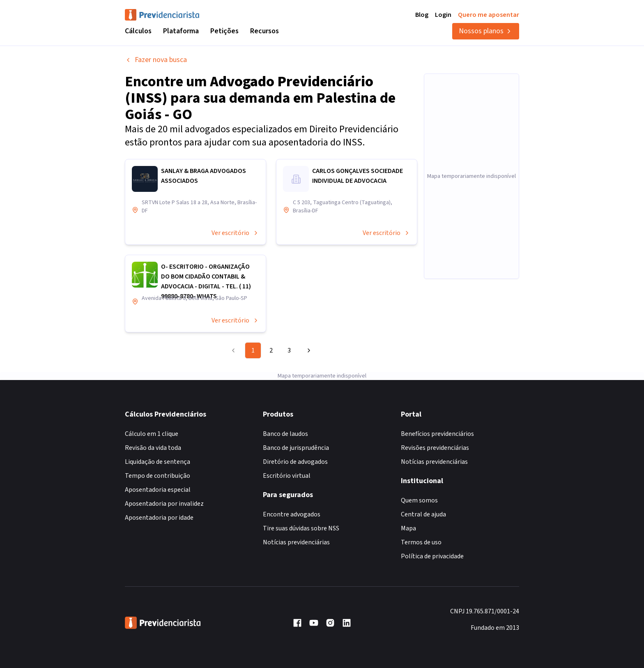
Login (443, 15)
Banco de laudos (285, 434)
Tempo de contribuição (158, 476)
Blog (422, 15)
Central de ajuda (423, 514)
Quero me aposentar (489, 15)
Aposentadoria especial (158, 490)
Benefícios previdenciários (437, 434)
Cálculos (138, 31)
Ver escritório (235, 233)
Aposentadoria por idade (159, 518)
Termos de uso (421, 542)
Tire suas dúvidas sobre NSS (301, 528)
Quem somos (419, 500)
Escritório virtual (287, 476)
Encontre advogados (292, 514)
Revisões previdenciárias (435, 448)
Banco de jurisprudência (296, 448)
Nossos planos (486, 31)
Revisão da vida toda (153, 448)
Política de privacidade (432, 556)
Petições (224, 31)
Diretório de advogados (295, 462)
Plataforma (181, 31)
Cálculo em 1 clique (152, 434)
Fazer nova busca (156, 60)
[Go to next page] (308, 350)
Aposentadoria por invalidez (164, 504)
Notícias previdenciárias (296, 542)
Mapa (408, 528)
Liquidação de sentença (158, 462)
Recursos (264, 31)
